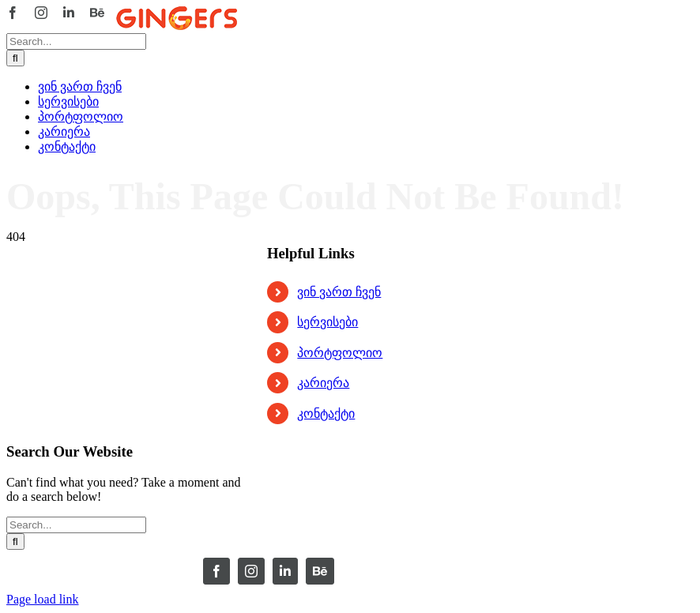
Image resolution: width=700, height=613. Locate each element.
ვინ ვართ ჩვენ (339, 292)
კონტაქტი (326, 414)
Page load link (43, 599)
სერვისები (327, 322)
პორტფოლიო (340, 353)
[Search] (15, 58)
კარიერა (323, 383)
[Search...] (76, 41)
